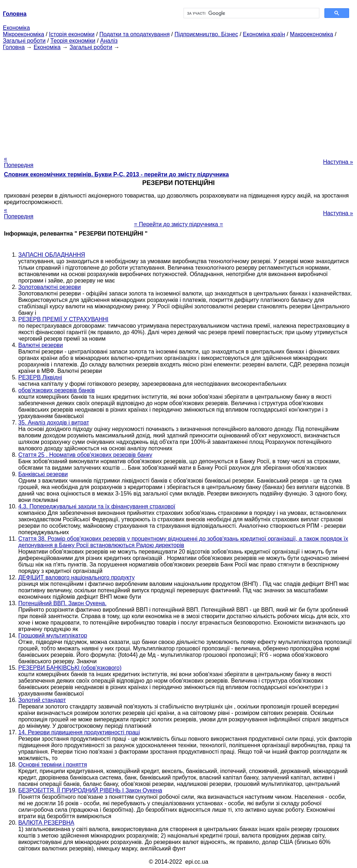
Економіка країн (264, 34)
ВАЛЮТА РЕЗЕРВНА (46, 823)
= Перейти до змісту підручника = (179, 224)
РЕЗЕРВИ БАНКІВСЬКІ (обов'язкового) (70, 668)
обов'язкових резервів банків (56, 390)
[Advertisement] (178, 101)
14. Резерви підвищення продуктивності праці (79, 732)
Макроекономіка (312, 34)
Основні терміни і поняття (53, 765)
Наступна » (338, 162)
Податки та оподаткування (134, 34)
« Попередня (19, 162)
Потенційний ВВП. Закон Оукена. (62, 603)
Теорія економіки (73, 41)
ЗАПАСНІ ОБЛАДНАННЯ (52, 255)
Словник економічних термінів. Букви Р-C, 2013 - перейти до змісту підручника (116, 174)
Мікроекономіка (23, 34)
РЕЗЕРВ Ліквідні (40, 377)
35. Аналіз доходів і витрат (54, 423)
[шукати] (251, 13)
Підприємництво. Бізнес (206, 34)
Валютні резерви (41, 345)
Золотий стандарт (42, 700)
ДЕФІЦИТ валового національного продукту (77, 577)
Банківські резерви (43, 474)
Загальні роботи (24, 41)
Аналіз (109, 41)
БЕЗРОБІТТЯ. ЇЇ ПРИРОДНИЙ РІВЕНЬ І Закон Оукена (90, 790)
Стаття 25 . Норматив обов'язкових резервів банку (85, 455)
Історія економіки (72, 34)
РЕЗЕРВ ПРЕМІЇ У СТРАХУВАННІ (63, 319)
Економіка (16, 28)
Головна (14, 47)
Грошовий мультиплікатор (53, 635)
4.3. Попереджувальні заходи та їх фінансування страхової (97, 506)
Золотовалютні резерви (50, 287)
